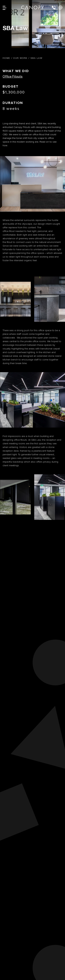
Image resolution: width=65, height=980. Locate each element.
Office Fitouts (13, 76)
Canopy (33, 7)
